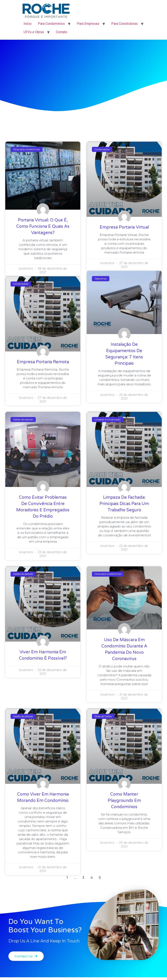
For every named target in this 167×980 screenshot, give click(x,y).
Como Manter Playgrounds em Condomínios (124, 801)
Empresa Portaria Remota (43, 362)
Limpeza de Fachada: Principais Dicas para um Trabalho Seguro (124, 504)
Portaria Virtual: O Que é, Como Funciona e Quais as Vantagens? (43, 226)
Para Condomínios (51, 24)
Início (28, 24)
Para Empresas (88, 24)
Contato (62, 32)
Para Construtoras (125, 24)
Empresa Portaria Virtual (124, 227)
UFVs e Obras (34, 32)
